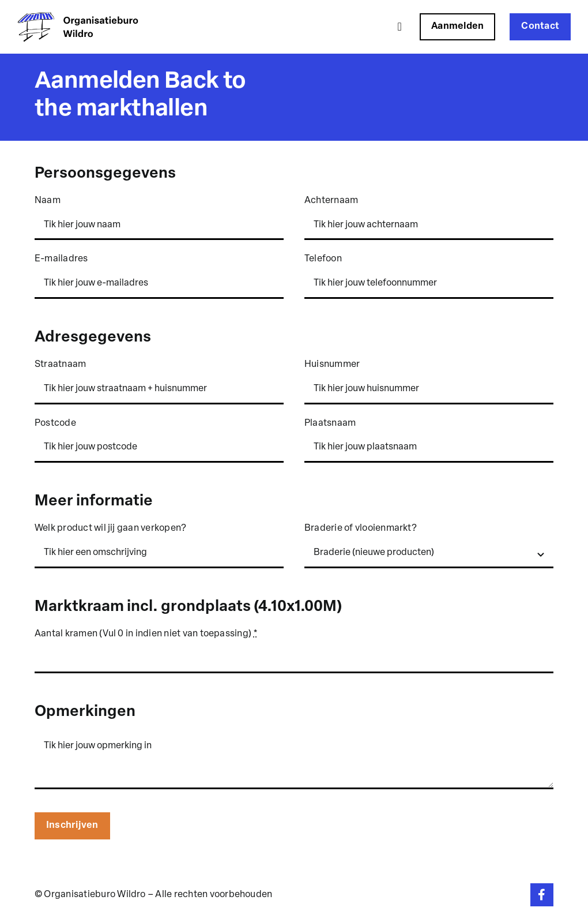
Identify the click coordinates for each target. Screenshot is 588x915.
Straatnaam (60, 365)
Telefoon (323, 259)
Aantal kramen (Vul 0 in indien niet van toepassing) (146, 634)
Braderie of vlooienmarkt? (361, 528)
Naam (48, 201)
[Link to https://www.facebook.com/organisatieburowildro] (542, 895)
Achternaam (331, 201)
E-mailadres (61, 259)
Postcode (55, 423)
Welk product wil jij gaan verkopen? (110, 528)
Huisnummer (332, 365)
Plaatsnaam (330, 423)
